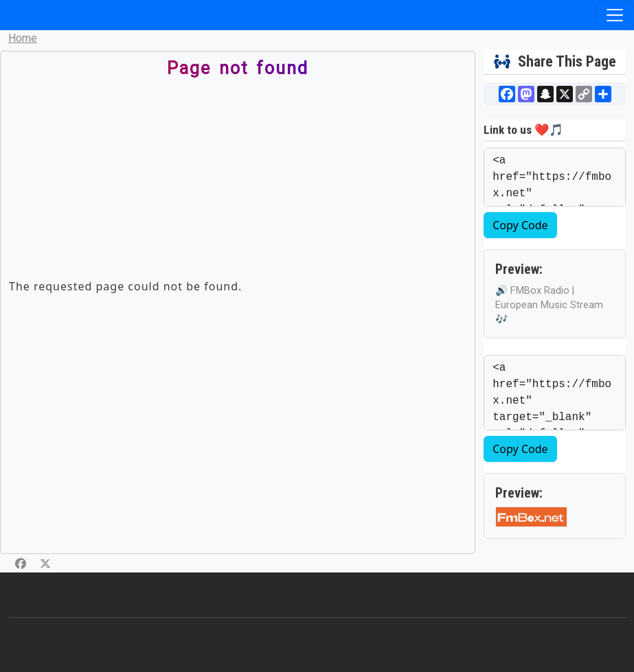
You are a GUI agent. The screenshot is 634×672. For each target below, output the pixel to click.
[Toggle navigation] (615, 15)
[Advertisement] (214, 182)
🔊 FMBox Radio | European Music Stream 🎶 (549, 305)
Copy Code (520, 225)
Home (23, 38)
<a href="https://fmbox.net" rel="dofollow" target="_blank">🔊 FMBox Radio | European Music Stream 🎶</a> (555, 177)
